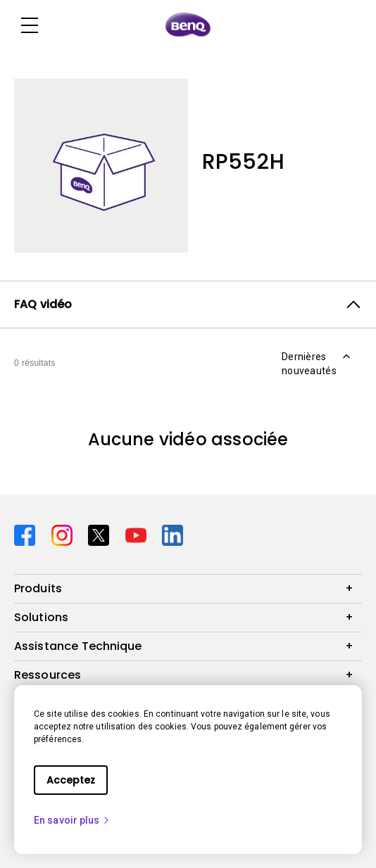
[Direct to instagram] (64, 534)
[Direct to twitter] (101, 534)
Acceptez (71, 780)
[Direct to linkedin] (173, 534)
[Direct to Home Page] (188, 25)
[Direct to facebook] (27, 534)
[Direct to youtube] (138, 534)
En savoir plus (72, 820)
